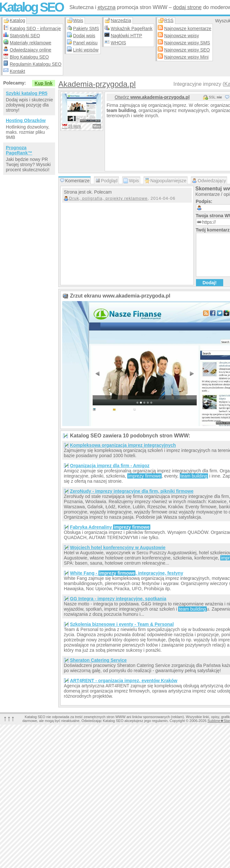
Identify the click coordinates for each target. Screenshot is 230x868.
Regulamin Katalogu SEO (36, 64)
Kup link (44, 83)
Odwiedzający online (30, 50)
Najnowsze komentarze (188, 28)
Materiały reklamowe (30, 43)
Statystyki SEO (25, 36)
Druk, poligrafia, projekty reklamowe (108, 198)
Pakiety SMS (86, 28)
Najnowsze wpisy (182, 36)
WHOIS (118, 43)
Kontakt (17, 71)
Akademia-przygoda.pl (97, 84)
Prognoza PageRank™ (19, 150)
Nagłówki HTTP (126, 36)
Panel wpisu (86, 43)
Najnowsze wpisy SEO (187, 50)
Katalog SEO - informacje (35, 28)
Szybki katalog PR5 (27, 93)
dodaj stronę (187, 7)
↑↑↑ (9, 718)
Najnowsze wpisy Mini (186, 57)
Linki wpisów (86, 50)
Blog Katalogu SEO (29, 57)
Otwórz (152, 97)
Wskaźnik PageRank (132, 28)
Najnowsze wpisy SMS (187, 43)
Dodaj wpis (84, 36)
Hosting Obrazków (26, 120)
